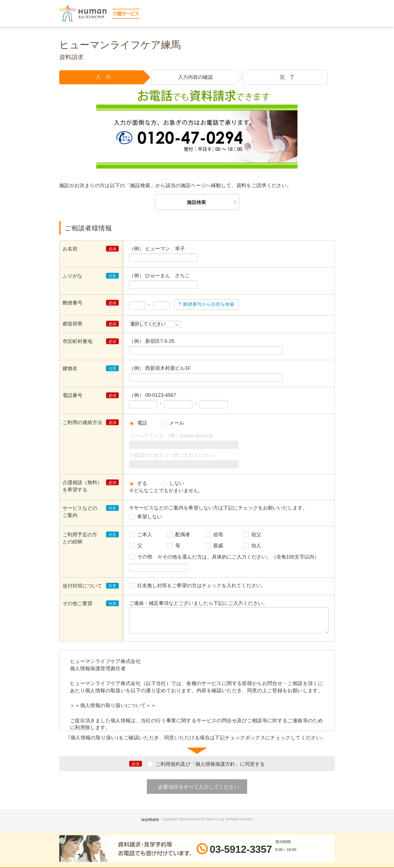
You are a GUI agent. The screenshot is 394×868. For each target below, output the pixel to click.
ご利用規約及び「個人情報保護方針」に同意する (210, 764)
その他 (145, 557)
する (142, 484)
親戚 (218, 546)
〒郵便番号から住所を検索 (208, 305)
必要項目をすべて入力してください (199, 787)
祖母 (218, 535)
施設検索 (196, 203)
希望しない (150, 517)
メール (177, 424)
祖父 (256, 535)
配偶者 (183, 535)
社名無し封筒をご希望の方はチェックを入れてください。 (202, 586)
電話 (142, 424)
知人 (256, 546)
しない (177, 484)
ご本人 (145, 535)
